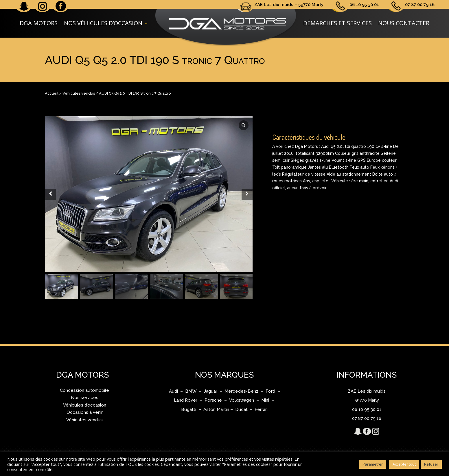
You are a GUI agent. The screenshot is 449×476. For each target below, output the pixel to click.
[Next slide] (247, 194)
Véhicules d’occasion (85, 405)
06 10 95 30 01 (364, 5)
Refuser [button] (431, 464)
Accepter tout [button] (404, 464)
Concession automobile (84, 390)
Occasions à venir (85, 412)
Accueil (52, 93)
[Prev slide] (50, 194)
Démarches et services (337, 23)
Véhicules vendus (79, 93)
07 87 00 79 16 (420, 5)
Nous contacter (404, 23)
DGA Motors (39, 23)
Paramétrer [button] (373, 464)
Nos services (85, 398)
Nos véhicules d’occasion (103, 23)
